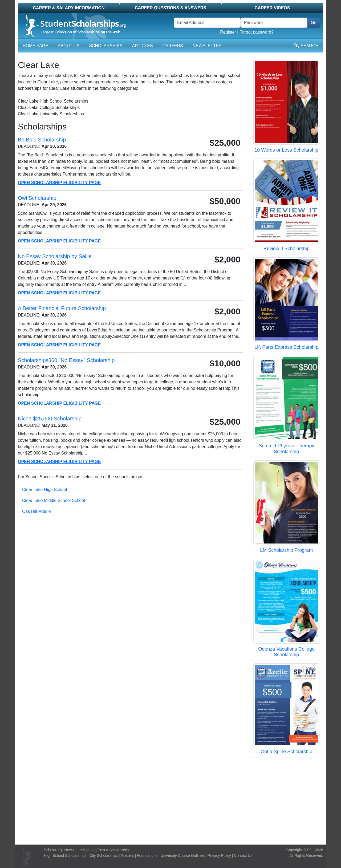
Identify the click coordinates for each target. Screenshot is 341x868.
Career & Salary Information (69, 8)
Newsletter (207, 46)
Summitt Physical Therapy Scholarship (287, 449)
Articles (143, 46)
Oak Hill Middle (36, 511)
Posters (127, 855)
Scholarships (106, 46)
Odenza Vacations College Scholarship (286, 652)
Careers (173, 46)
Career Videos (272, 8)
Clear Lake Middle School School (54, 500)
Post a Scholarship (113, 850)
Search (306, 46)
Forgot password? (257, 32)
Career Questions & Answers (170, 8)
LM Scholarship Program (286, 550)
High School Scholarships (65, 855)
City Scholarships (104, 855)
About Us (69, 46)
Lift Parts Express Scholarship (286, 347)
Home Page (35, 46)
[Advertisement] (170, 800)
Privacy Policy (219, 855)
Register (228, 32)
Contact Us (243, 855)
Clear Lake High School (44, 490)
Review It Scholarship (287, 249)
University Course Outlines (182, 855)
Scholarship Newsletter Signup (69, 850)
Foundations (147, 855)
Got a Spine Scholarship (286, 752)
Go (314, 23)
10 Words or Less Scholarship (286, 150)
